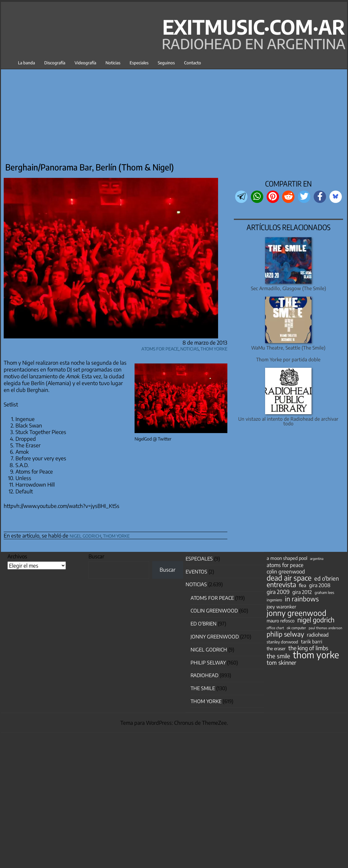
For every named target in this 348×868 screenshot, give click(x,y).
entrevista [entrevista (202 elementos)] (281, 585)
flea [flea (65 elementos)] (303, 585)
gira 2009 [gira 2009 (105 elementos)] (278, 592)
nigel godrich (85, 535)
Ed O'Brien (204, 624)
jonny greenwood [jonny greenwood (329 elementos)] (296, 613)
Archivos (17, 556)
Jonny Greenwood (215, 637)
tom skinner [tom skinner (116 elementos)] (281, 663)
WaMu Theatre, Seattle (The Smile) (288, 348)
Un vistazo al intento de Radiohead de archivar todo (288, 421)
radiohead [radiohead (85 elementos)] (318, 635)
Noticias (113, 63)
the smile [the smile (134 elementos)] (278, 656)
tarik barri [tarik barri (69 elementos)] (312, 641)
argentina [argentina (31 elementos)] (317, 559)
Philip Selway (208, 663)
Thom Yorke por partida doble (288, 359)
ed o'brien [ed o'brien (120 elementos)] (327, 578)
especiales (199, 559)
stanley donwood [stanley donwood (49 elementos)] (282, 642)
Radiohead (204, 675)
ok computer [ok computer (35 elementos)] (296, 628)
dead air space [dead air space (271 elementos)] (289, 578)
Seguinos (166, 63)
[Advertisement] (174, 114)
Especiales (139, 63)
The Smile (203, 688)
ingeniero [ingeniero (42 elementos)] (274, 600)
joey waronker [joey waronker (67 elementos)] (281, 606)
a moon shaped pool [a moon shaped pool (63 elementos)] (287, 558)
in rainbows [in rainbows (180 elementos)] (302, 599)
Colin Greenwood (214, 611)
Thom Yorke (214, 348)
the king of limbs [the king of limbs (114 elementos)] (308, 648)
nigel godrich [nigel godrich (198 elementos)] (316, 620)
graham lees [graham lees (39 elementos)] (324, 593)
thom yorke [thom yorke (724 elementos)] (316, 655)
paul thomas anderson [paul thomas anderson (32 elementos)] (325, 628)
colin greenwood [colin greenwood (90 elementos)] (286, 572)
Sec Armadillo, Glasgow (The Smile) (288, 288)
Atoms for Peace (160, 348)
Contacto (193, 63)
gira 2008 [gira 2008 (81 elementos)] (320, 585)
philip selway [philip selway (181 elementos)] (285, 634)
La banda (26, 63)
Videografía (85, 63)
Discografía (55, 63)
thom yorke (116, 535)
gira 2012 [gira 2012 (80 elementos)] (302, 592)
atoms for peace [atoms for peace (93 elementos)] (285, 565)
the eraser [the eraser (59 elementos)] (276, 648)
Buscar (96, 556)
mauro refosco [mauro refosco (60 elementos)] (281, 621)
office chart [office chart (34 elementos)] (275, 628)
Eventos (196, 572)
